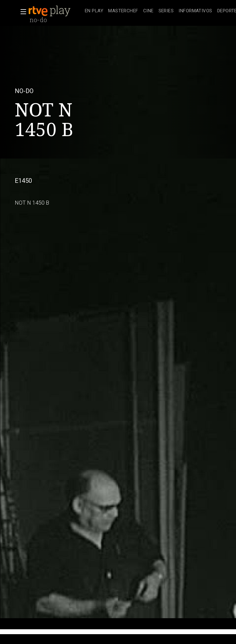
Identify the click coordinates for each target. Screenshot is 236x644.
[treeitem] (94, 11)
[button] (22, 12)
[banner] (55, 11)
